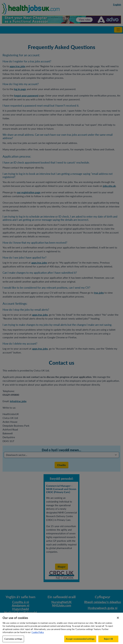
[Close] (118, 619)
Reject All (108, 640)
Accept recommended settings (80, 640)
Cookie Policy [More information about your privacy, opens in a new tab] (38, 634)
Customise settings (13, 640)
